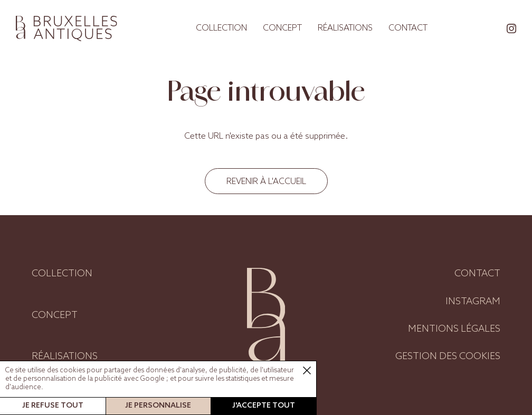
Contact (408, 28)
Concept (282, 28)
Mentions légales (454, 329)
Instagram (473, 302)
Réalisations (345, 28)
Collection (221, 28)
